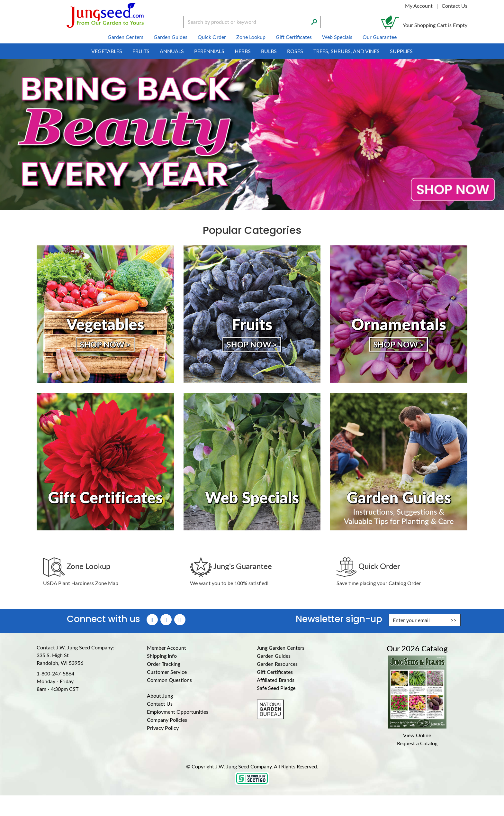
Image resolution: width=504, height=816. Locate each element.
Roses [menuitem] (295, 51)
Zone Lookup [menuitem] (251, 37)
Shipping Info (162, 656)
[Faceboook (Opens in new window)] (152, 620)
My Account (419, 6)
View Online (417, 735)
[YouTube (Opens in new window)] (180, 620)
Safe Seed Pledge (276, 688)
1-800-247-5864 (55, 673)
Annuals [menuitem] (172, 51)
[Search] (314, 21)
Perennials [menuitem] (209, 51)
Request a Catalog (417, 743)
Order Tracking (164, 664)
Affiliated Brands (276, 680)
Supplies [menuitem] (401, 51)
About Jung (160, 696)
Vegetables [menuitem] (107, 51)
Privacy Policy (163, 728)
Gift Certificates (275, 672)
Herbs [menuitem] (243, 51)
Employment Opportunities (178, 712)
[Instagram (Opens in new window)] (166, 620)
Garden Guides (274, 656)
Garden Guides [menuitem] (171, 37)
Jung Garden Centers (281, 648)
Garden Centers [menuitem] (126, 37)
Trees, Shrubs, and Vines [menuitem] (346, 51)
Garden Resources (277, 664)
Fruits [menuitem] (141, 51)
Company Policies (167, 720)
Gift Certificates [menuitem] (294, 37)
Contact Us (455, 6)
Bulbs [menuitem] (269, 51)
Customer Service (167, 672)
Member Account (166, 648)
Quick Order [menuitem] (212, 37)
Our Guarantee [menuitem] (380, 37)
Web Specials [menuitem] (337, 37)
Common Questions (169, 680)
